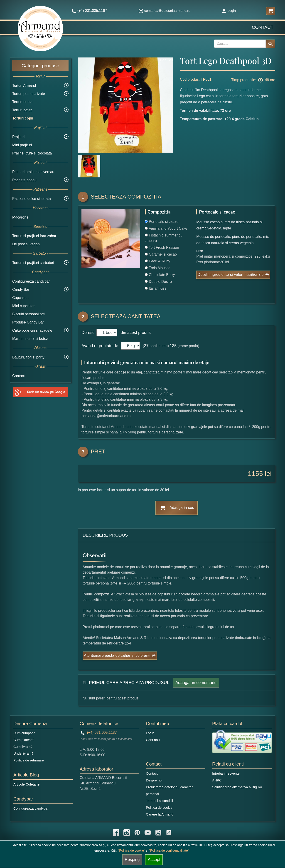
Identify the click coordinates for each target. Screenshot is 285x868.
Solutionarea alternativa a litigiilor (237, 787)
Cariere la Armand (160, 814)
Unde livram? (23, 753)
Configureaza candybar (31, 281)
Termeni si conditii (159, 801)
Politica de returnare (29, 760)
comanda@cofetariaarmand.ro (165, 11)
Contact (263, 27)
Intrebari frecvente (226, 773)
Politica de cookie (159, 807)
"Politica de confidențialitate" (169, 851)
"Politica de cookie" (131, 851)
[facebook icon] (116, 833)
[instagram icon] (127, 833)
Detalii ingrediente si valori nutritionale (231, 275)
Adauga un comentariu (196, 683)
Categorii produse (40, 66)
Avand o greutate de (100, 346)
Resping (132, 860)
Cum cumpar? (24, 733)
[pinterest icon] (137, 833)
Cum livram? (23, 747)
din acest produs (135, 333)
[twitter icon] (158, 833)
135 (173, 346)
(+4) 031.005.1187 (99, 732)
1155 (255, 474)
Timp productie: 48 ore (253, 80)
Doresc (88, 333)
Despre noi (154, 780)
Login (229, 11)
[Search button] (270, 44)
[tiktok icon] (169, 833)
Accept (154, 860)
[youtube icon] (148, 833)
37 (146, 346)
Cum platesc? (24, 740)
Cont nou (153, 740)
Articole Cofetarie (26, 784)
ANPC (217, 780)
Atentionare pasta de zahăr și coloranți (117, 655)
